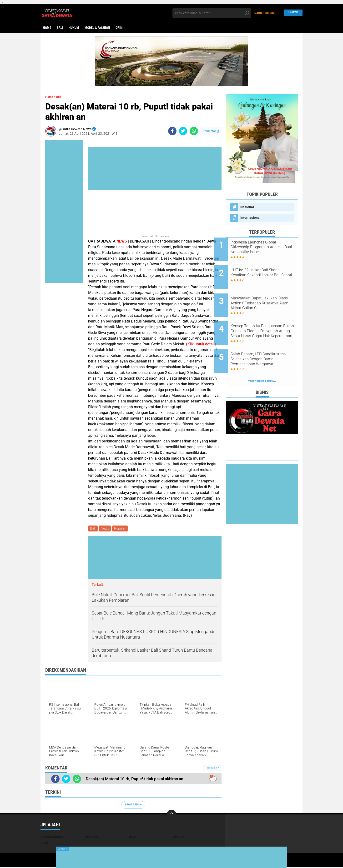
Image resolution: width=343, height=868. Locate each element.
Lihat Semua (133, 806)
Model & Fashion (97, 28)
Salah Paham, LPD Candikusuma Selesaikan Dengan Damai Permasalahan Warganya (268, 343)
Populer (122, 529)
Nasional (247, 207)
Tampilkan (212, 769)
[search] (212, 13)
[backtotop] (171, 815)
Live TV (292, 13)
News (106, 529)
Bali (60, 28)
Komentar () (211, 131)
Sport (45, 844)
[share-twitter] (183, 131)
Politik (179, 838)
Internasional (250, 218)
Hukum (74, 28)
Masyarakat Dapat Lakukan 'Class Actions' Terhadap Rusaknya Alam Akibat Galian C (268, 295)
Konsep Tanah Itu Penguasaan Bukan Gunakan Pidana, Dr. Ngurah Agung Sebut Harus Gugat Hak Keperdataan (267, 319)
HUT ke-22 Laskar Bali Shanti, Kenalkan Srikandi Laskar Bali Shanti (268, 271)
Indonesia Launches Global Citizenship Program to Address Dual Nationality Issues (266, 247)
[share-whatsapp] (194, 131)
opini (119, 28)
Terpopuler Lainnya (262, 362)
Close (63, 849)
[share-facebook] (172, 131)
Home (47, 28)
